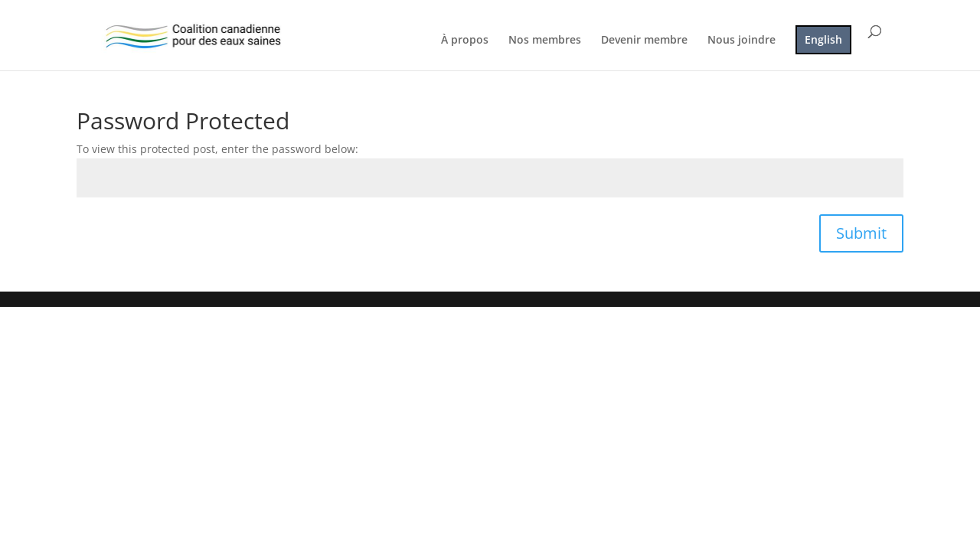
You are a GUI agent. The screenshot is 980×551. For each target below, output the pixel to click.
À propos (465, 41)
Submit (861, 233)
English (823, 39)
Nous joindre (742, 41)
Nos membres (545, 41)
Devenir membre (644, 41)
